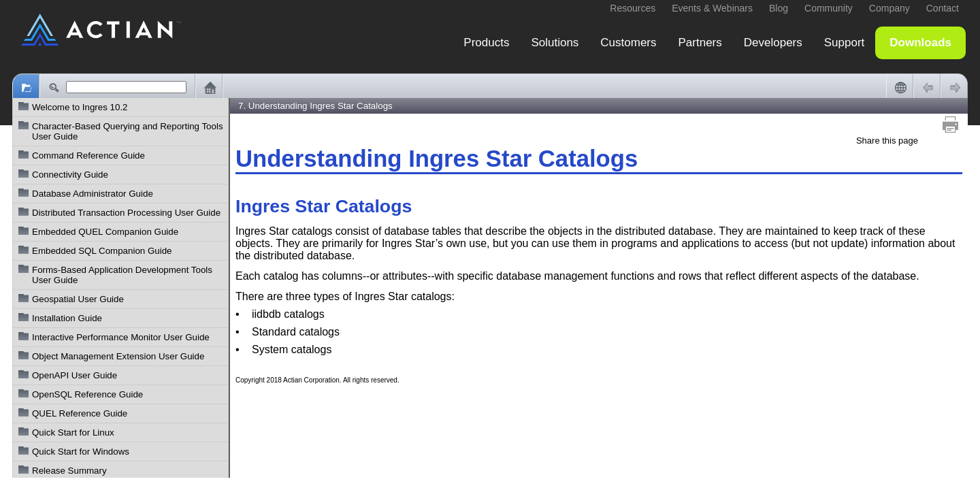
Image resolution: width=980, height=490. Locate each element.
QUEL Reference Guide (80, 413)
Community (829, 8)
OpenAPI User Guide (75, 375)
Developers (773, 43)
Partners (700, 43)
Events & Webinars (712, 8)
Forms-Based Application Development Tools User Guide (122, 275)
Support (845, 43)
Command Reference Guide (88, 156)
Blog (779, 8)
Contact (943, 8)
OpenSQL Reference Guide (87, 394)
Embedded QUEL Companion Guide (105, 232)
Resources (633, 8)
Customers (628, 43)
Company (889, 8)
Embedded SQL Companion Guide (102, 251)
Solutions (555, 43)
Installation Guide (67, 318)
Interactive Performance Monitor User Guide (121, 337)
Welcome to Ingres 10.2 (80, 107)
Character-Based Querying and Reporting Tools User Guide (128, 131)
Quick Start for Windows (81, 452)
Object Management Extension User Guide (118, 356)
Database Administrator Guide (93, 194)
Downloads (920, 43)
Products (486, 43)
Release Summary (69, 471)
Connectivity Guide (70, 175)
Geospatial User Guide (78, 299)
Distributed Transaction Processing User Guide (126, 213)
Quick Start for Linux (73, 432)
